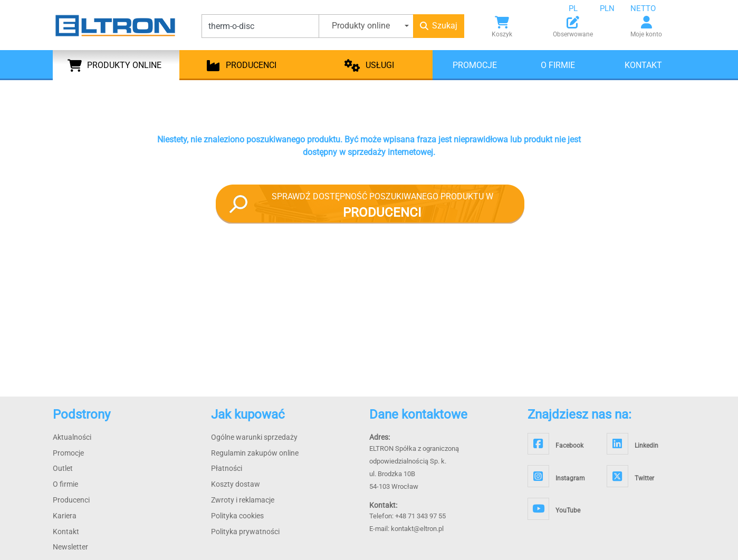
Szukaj (439, 26)
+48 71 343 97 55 (420, 516)
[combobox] (581, 8)
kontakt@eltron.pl (417, 529)
